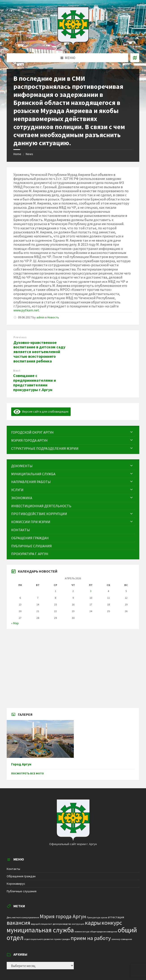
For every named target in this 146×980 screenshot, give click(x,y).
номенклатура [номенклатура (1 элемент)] (82, 932)
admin (40, 317)
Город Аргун (21, 764)
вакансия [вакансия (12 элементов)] (18, 923)
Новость (53, 317)
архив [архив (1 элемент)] (104, 917)
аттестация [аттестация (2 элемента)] (116, 917)
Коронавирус (16, 884)
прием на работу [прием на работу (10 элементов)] (91, 938)
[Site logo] (73, 45)
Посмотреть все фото (28, 773)
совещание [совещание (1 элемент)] (126, 939)
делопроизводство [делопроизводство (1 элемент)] (62, 924)
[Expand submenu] (131, 432)
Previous (20, 337)
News (29, 154)
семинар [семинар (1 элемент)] (116, 939)
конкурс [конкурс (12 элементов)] (112, 923)
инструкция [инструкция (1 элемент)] (78, 924)
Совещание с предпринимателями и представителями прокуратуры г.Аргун (35, 382)
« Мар (15, 623)
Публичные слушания (22, 891)
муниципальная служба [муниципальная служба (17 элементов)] (40, 930)
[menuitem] (73, 432)
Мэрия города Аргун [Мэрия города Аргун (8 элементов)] (63, 916)
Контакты (13, 869)
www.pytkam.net (26, 310)
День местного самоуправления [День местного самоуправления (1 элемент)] (23, 917)
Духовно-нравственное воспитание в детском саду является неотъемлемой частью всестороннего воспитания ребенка (39, 352)
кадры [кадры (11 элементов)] (93, 923)
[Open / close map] (135, 58)
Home (17, 154)
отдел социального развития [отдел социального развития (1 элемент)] (39, 939)
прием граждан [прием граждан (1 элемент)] (62, 939)
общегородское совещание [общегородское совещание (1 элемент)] (104, 932)
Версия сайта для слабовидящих (41, 411)
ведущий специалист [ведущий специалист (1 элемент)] (41, 924)
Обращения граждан (21, 876)
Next (17, 371)
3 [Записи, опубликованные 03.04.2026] (91, 591)
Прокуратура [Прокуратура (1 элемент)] (94, 917)
